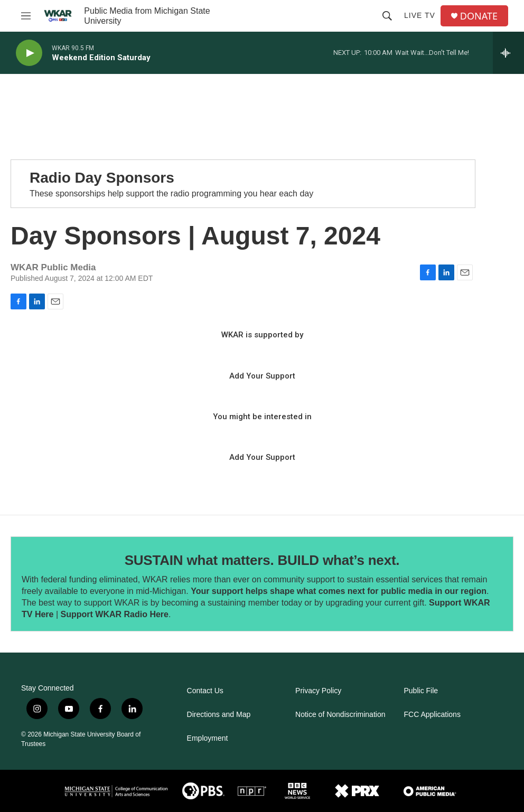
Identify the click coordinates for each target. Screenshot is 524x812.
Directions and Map (219, 715)
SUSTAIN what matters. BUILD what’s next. (262, 560)
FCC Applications (432, 715)
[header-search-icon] (387, 16)
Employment (208, 738)
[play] (29, 53)
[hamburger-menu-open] (26, 16)
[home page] (58, 16)
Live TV (420, 15)
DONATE (479, 16)
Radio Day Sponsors (102, 178)
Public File (421, 691)
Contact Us (205, 691)
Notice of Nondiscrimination (340, 715)
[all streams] (508, 53)
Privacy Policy (318, 691)
